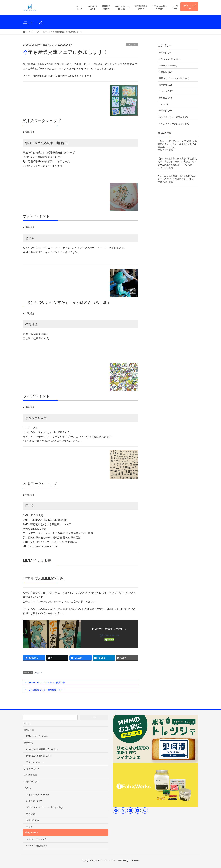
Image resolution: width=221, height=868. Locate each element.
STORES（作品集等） (37, 846)
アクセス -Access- (35, 762)
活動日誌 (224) (166, 72)
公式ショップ (32, 833)
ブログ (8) (164, 104)
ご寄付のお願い (32, 782)
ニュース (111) (166, 91)
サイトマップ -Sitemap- (38, 794)
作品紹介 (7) (165, 53)
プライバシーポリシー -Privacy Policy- (45, 807)
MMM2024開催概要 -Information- (42, 749)
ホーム (27, 723)
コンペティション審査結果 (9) (173, 117)
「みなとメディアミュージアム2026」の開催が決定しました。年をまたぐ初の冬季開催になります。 (177, 144)
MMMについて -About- (37, 736)
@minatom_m (109, 635)
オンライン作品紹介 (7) (170, 59)
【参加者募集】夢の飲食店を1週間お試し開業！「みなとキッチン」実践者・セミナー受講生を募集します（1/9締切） (178, 162)
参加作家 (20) (165, 98)
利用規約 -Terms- (34, 801)
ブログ (29, 827)
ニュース (132, 45)
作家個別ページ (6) (168, 65)
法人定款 (31, 814)
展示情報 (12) (165, 85)
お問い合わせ (33, 820)
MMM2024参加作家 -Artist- (39, 756)
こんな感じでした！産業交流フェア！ (47, 690)
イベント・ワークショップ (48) (174, 124)
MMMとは (29, 730)
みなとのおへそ (32, 769)
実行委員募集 (31, 775)
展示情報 (28, 743)
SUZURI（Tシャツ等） (37, 839)
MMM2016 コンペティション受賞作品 (47, 682)
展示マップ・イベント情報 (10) (174, 78)
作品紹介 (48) (165, 111)
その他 (27, 788)
